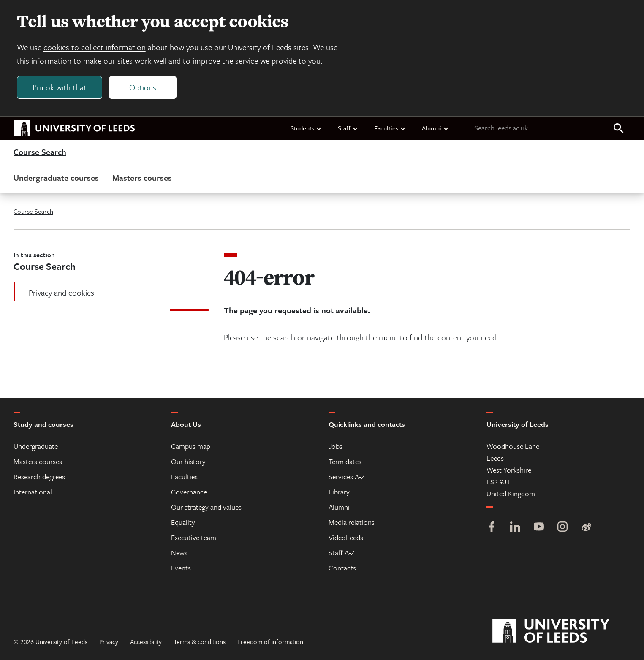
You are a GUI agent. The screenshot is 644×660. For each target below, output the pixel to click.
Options (143, 87)
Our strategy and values (206, 507)
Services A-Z (347, 477)
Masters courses (142, 178)
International (33, 492)
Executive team (194, 537)
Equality (183, 522)
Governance (189, 492)
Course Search (40, 152)
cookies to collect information (95, 47)
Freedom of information (270, 641)
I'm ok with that (60, 87)
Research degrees (39, 477)
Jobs (336, 446)
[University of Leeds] (561, 631)
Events (181, 568)
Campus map (191, 446)
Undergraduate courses (56, 178)
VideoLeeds (346, 537)
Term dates (345, 461)
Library (339, 492)
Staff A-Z (342, 553)
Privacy (109, 641)
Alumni (436, 128)
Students (306, 128)
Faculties (390, 128)
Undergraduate (36, 446)
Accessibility (146, 641)
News (179, 553)
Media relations (352, 522)
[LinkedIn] (515, 528)
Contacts (342, 568)
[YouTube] (539, 528)
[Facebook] (492, 528)
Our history (188, 461)
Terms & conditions (200, 641)
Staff (348, 128)
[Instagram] (562, 528)
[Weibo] (586, 528)
